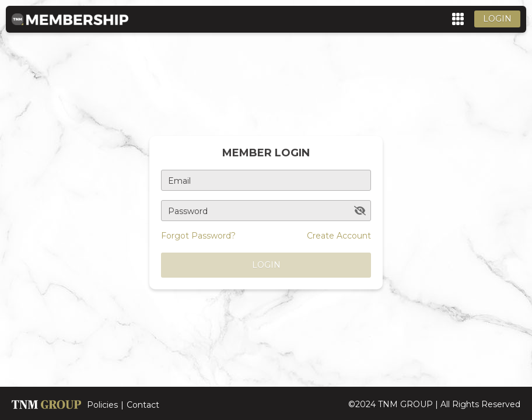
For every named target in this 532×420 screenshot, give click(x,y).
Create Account (339, 236)
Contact (143, 405)
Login (497, 19)
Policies (102, 405)
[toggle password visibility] (360, 211)
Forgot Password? (198, 236)
